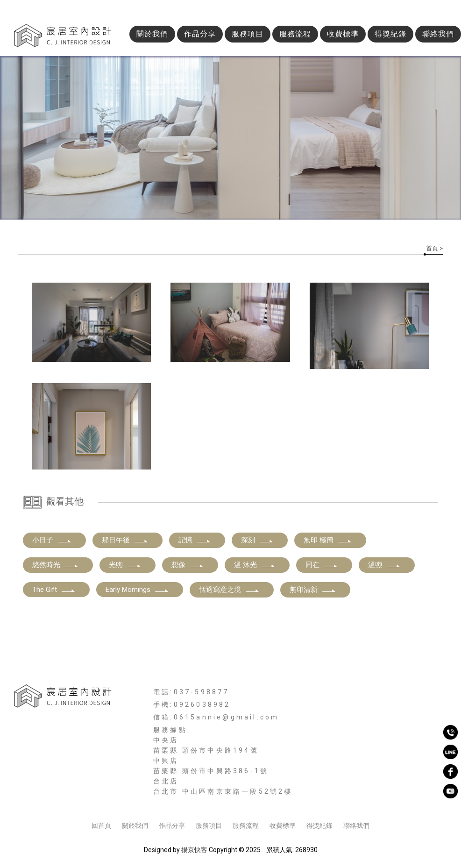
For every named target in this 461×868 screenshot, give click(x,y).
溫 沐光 (255, 565)
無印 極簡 (328, 540)
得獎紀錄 (390, 34)
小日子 (52, 540)
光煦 (125, 565)
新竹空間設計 (138, 801)
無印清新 (313, 590)
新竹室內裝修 (184, 801)
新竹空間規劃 (291, 801)
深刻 (257, 540)
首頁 (432, 248)
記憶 (195, 540)
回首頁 (101, 825)
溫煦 (384, 565)
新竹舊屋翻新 (337, 801)
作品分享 (200, 34)
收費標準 (343, 34)
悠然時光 (56, 565)
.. (263, 850)
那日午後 (125, 540)
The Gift (54, 590)
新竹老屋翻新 (383, 801)
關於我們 (152, 34)
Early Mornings (137, 590)
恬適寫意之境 (229, 590)
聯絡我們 (438, 34)
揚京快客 (194, 850)
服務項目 (248, 34)
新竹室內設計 (92, 801)
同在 (322, 565)
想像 (188, 565)
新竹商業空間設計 (238, 801)
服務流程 (295, 34)
